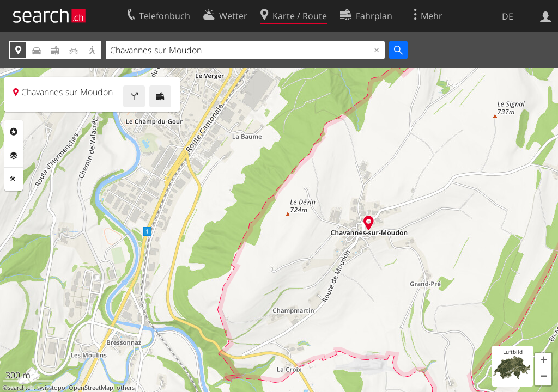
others (126, 388)
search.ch (21, 388)
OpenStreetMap (91, 388)
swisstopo (51, 388)
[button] (543, 361)
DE (508, 16)
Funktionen (14, 179)
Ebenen (14, 156)
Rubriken (14, 132)
